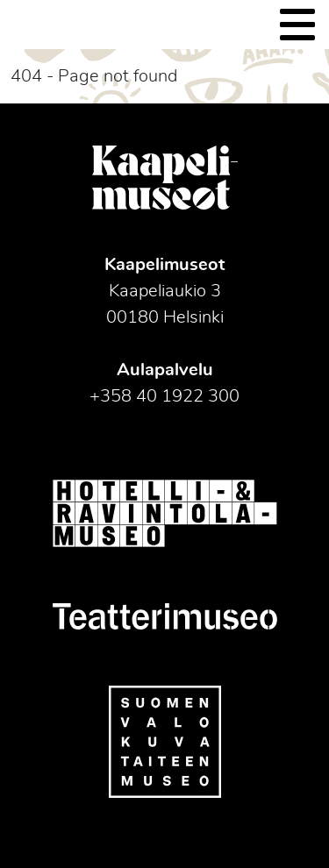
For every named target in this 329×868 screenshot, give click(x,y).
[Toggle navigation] (297, 25)
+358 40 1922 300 (164, 396)
